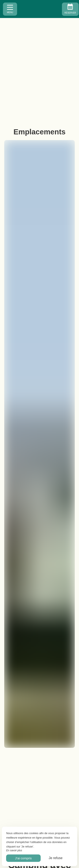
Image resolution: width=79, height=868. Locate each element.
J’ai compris (23, 858)
